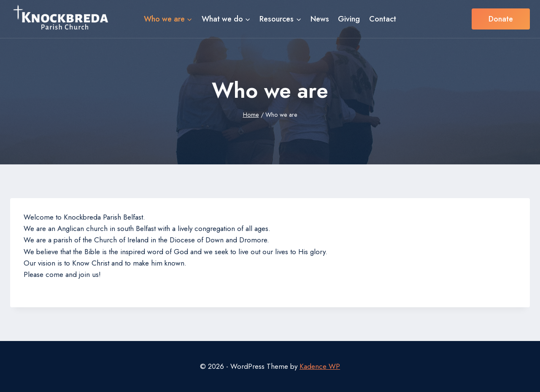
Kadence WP (320, 366)
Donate (501, 19)
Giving (349, 19)
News (320, 19)
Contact (383, 19)
